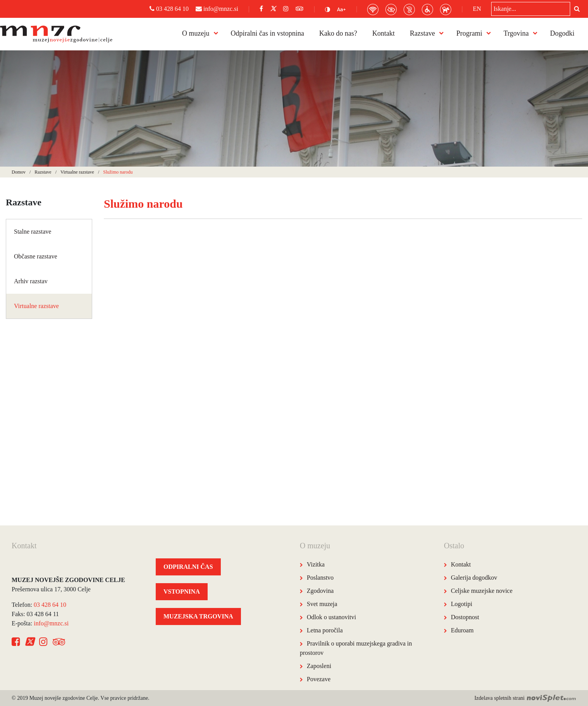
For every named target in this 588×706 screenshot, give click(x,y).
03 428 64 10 (169, 9)
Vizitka (316, 564)
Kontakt (383, 33)
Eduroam (462, 630)
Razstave (422, 33)
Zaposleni (319, 666)
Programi (469, 33)
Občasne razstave (36, 256)
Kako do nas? (338, 33)
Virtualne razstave (77, 172)
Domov (19, 172)
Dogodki (562, 33)
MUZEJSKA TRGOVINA (198, 616)
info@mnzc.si (217, 9)
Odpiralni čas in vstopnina (267, 33)
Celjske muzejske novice (482, 591)
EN (477, 9)
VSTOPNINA (182, 591)
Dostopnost (465, 617)
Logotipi (462, 604)
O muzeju (196, 33)
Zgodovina (320, 591)
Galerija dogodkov (474, 578)
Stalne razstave (33, 232)
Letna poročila (325, 630)
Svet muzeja (322, 604)
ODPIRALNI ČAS (188, 567)
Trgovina (516, 33)
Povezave (319, 679)
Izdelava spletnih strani (525, 698)
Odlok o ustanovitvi (331, 617)
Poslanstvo (320, 578)
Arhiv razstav (31, 281)
